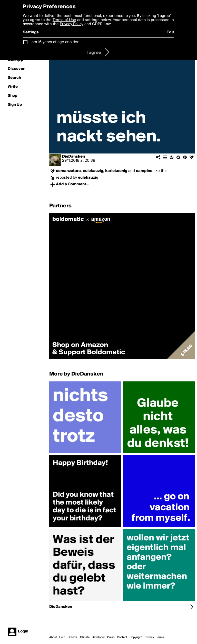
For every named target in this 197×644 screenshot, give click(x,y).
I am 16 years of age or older (54, 42)
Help (62, 637)
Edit (170, 32)
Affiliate (85, 637)
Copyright (136, 637)
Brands (72, 637)
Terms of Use (64, 20)
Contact (122, 637)
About (53, 637)
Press (111, 637)
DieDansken (73, 157)
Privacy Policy (72, 24)
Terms (160, 637)
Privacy (149, 637)
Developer (98, 637)
